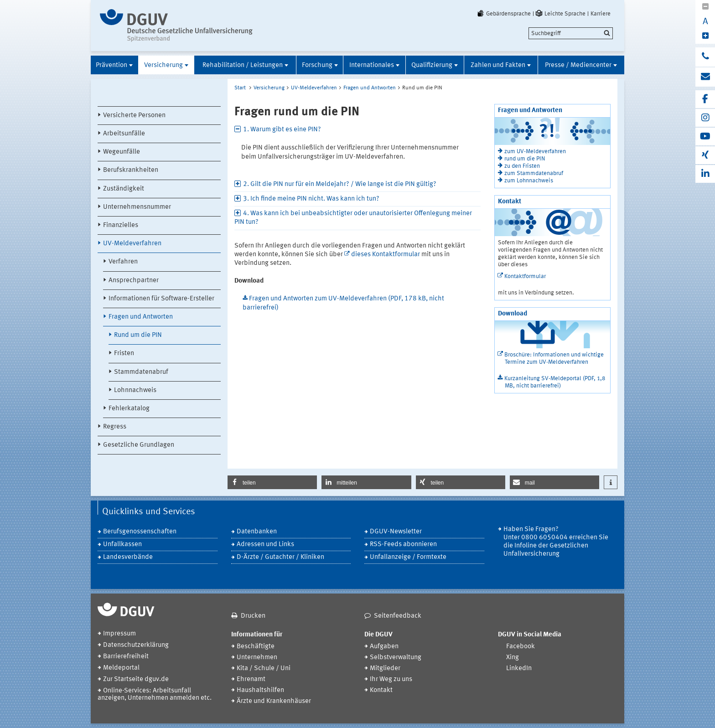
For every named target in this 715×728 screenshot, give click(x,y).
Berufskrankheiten (131, 170)
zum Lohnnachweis (529, 181)
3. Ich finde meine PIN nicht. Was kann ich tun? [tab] (311, 199)
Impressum (119, 634)
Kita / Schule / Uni (264, 669)
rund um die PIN (525, 159)
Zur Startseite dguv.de (136, 679)
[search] (571, 33)
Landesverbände (128, 557)
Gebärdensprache (503, 14)
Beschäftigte (256, 647)
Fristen (124, 354)
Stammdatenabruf (141, 372)
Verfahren (123, 262)
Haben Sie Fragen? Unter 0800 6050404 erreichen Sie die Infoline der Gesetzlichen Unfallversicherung (556, 542)
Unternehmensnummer (137, 207)
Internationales (372, 65)
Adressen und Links (265, 545)
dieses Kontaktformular (386, 255)
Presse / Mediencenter (578, 65)
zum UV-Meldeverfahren (535, 152)
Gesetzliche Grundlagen (139, 445)
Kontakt (381, 690)
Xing (513, 658)
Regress (115, 427)
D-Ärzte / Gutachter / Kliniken (280, 557)
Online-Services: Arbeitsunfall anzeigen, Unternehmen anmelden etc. (155, 694)
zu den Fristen (522, 166)
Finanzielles (121, 225)
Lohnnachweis (135, 390)
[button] (272, 482)
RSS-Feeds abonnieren (403, 545)
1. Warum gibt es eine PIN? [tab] (282, 130)
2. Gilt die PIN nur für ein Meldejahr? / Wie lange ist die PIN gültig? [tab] (340, 184)
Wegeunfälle (122, 152)
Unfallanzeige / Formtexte (408, 557)
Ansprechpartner (134, 281)
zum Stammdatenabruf (534, 173)
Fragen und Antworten (141, 317)
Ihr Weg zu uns (391, 679)
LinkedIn (519, 669)
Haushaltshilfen (260, 690)
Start (240, 88)
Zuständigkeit (124, 189)
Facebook (521, 647)
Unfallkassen (122, 545)
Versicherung (163, 65)
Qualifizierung (432, 65)
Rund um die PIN (138, 335)
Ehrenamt (251, 679)
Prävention (111, 65)
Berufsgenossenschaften (140, 532)
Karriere (601, 14)
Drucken (253, 616)
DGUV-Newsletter (396, 532)
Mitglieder (385, 669)
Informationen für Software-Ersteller (161, 299)
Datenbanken (257, 532)
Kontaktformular (525, 276)
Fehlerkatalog (129, 409)
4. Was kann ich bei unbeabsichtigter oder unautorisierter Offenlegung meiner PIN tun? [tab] (353, 218)
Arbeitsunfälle (124, 134)
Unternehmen (257, 658)
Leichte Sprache (560, 14)
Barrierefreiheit (126, 657)
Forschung (317, 65)
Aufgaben (384, 647)
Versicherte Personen (134, 116)
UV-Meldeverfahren (132, 244)
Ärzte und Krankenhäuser (274, 701)
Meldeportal (121, 668)
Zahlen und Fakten (498, 65)
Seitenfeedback (398, 616)
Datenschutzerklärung (136, 645)
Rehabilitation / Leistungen (243, 65)
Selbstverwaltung (396, 658)
